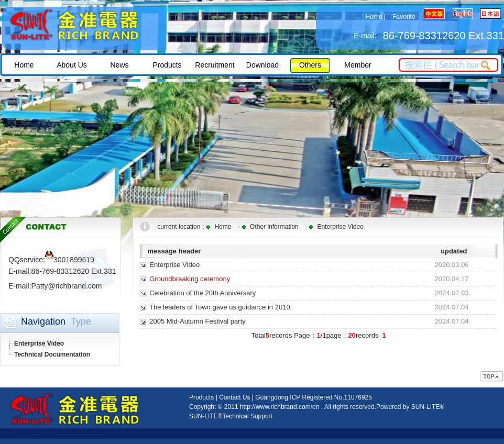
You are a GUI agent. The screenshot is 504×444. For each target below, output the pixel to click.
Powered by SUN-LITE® (410, 407)
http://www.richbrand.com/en (280, 407)
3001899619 (70, 260)
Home (374, 17)
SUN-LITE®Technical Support (231, 416)
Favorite (404, 17)
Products (201, 397)
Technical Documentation (52, 354)
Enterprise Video (39, 343)
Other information (274, 227)
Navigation (43, 321)
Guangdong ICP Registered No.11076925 (314, 397)
